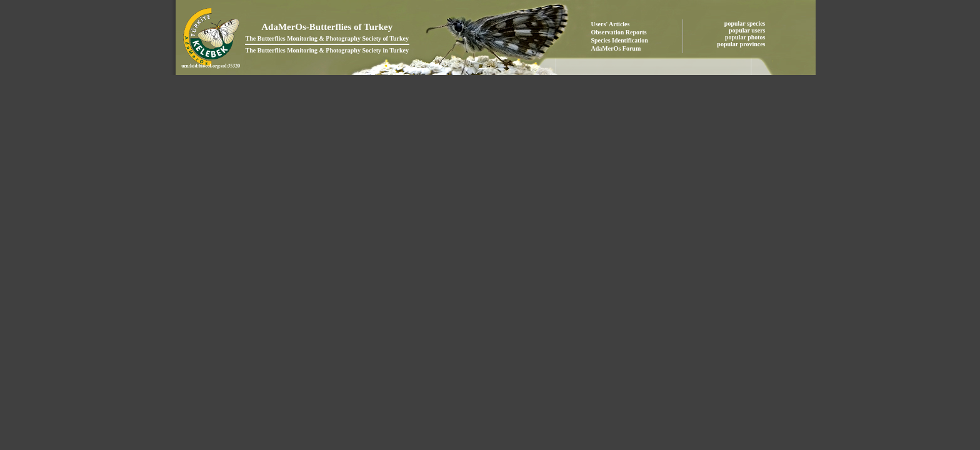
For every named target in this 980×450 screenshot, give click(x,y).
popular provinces (742, 44)
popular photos (746, 37)
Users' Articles (611, 24)
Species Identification (620, 40)
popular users (748, 30)
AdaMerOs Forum (616, 48)
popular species (746, 23)
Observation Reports (619, 32)
